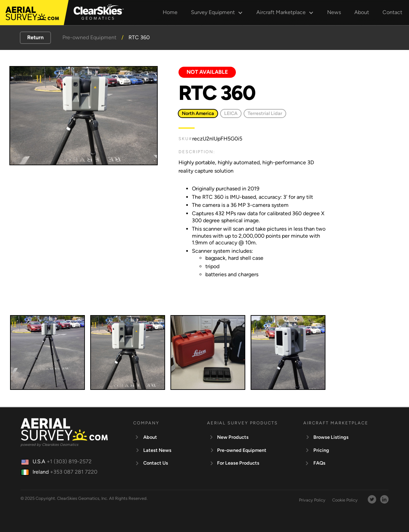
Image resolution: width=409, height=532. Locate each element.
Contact (392, 12)
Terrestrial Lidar (265, 113)
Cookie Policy (345, 500)
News (334, 12)
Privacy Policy (312, 500)
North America (198, 113)
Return (35, 37)
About (362, 12)
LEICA (231, 113)
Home (170, 12)
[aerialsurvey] (32, 13)
